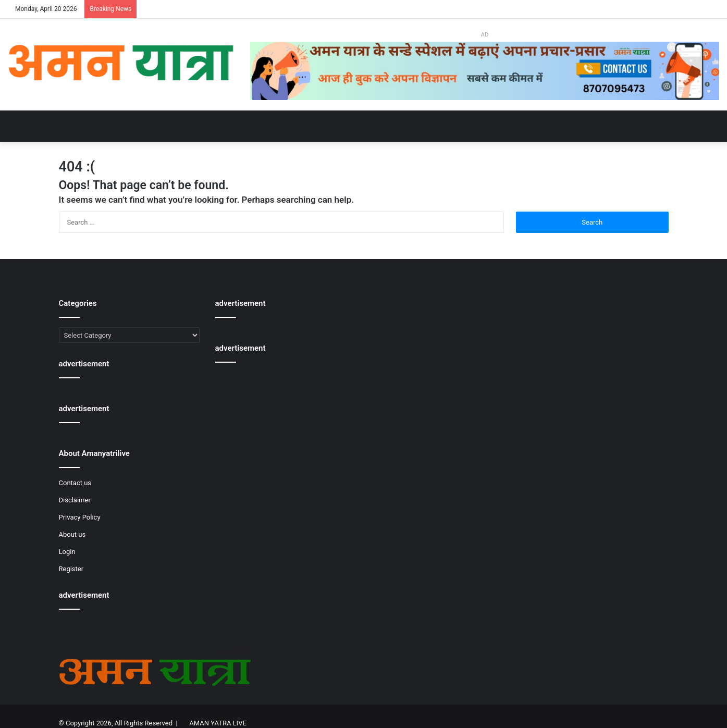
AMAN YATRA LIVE (218, 723)
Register (71, 569)
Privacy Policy (80, 517)
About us (72, 534)
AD (485, 35)
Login (67, 552)
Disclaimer (75, 500)
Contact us (75, 483)
